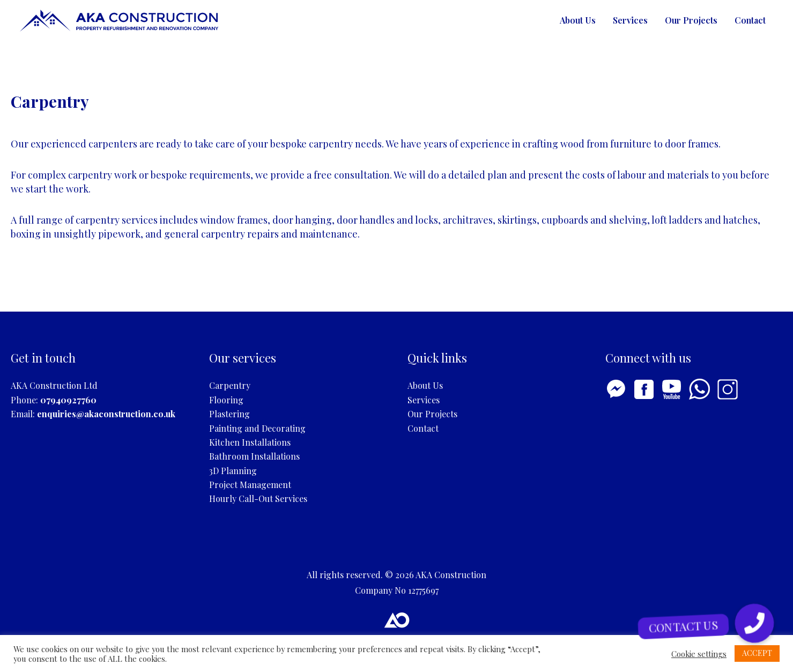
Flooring (226, 400)
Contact (750, 20)
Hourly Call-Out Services (258, 499)
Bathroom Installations (254, 456)
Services (630, 20)
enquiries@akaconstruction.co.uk (106, 414)
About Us (578, 20)
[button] (754, 623)
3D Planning (233, 471)
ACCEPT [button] (757, 653)
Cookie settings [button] (699, 654)
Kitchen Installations (250, 442)
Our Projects (691, 20)
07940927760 (68, 400)
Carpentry (230, 385)
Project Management (250, 485)
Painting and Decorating (257, 428)
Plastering (229, 414)
